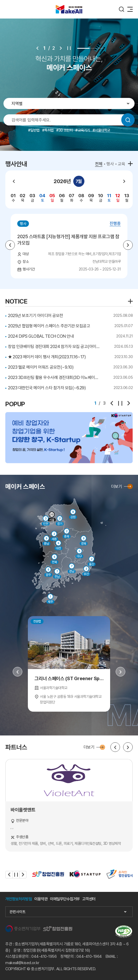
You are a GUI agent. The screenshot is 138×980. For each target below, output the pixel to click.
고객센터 (89, 899)
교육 (122, 164)
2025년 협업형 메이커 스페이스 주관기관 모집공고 (49, 326)
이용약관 (41, 899)
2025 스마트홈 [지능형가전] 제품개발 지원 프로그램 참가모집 (68, 240)
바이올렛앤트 (23, 810)
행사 (110, 164)
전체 (99, 164)
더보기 (117, 487)
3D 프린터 (66, 130)
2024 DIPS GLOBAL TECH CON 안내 (41, 336)
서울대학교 (102, 130)
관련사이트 (18, 912)
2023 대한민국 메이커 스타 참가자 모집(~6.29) (47, 388)
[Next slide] (61, 48)
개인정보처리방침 (19, 899)
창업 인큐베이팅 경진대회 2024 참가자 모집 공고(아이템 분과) (54, 347)
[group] (13, 198)
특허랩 (49, 130)
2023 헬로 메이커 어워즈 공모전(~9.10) (41, 367)
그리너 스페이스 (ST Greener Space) (69, 678)
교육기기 (84, 130)
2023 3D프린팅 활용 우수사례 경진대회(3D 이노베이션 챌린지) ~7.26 (54, 378)
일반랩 (35, 130)
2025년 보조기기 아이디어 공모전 (36, 316)
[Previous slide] (37, 48)
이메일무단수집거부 (65, 899)
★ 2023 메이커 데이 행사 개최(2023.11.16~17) (47, 357)
